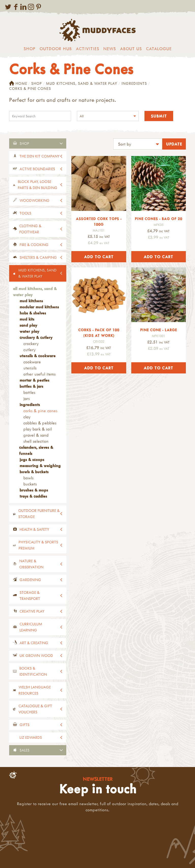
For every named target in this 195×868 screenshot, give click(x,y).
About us (131, 49)
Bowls (28, 478)
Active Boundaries (37, 169)
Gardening (30, 580)
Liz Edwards (31, 737)
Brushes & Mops (34, 490)
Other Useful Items (39, 374)
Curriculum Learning (31, 627)
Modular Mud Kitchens (39, 307)
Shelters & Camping (38, 257)
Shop (30, 49)
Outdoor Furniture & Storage (39, 513)
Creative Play (32, 611)
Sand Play (28, 325)
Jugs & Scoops (32, 459)
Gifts (25, 725)
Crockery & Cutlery (36, 337)
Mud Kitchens (31, 301)
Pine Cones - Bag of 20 (159, 219)
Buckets (30, 484)
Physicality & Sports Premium (38, 545)
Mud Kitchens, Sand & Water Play (82, 83)
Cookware (32, 362)
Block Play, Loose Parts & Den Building (38, 185)
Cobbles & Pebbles (40, 423)
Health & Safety (34, 529)
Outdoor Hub (56, 49)
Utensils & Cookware (38, 356)
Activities (88, 49)
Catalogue (159, 49)
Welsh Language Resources (35, 690)
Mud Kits (27, 319)
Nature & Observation (31, 564)
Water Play (29, 331)
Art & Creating (34, 643)
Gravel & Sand (36, 435)
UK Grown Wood (36, 655)
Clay (27, 417)
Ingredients (134, 83)
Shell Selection (36, 441)
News (110, 49)
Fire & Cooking (34, 245)
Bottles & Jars (31, 386)
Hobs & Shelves (33, 313)
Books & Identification (33, 671)
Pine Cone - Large (159, 330)
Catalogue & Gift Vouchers (35, 709)
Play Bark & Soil (38, 429)
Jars (27, 398)
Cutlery (29, 350)
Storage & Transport (30, 595)
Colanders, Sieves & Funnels (36, 450)
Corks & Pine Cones (40, 411)
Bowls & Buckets (34, 472)
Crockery (31, 343)
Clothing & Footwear (30, 229)
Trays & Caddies (33, 496)
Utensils (30, 368)
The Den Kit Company (40, 156)
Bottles (29, 392)
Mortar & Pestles (34, 380)
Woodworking (35, 200)
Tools (25, 213)
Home (18, 83)
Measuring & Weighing (40, 466)
